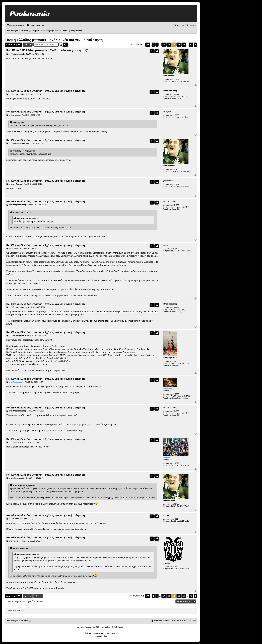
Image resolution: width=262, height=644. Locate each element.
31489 (177, 79)
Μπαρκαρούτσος (170, 91)
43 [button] (169, 45)
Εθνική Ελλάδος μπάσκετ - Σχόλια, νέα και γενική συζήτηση (54, 40)
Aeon (166, 245)
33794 (177, 184)
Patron (166, 515)
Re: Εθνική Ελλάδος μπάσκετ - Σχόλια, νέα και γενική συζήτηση (51, 50)
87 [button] (191, 45)
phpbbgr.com (112, 633)
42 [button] (164, 45)
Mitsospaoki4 (169, 388)
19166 (177, 115)
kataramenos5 (169, 76)
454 (176, 249)
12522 (177, 463)
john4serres (168, 181)
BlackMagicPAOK (170, 358)
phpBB (95, 627)
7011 (176, 519)
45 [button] (179, 45)
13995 (177, 394)
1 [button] (157, 45)
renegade (167, 112)
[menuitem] (35, 25)
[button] (148, 45)
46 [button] (184, 45)
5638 (176, 362)
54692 (177, 94)
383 (176, 567)
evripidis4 (167, 563)
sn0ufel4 (167, 458)
